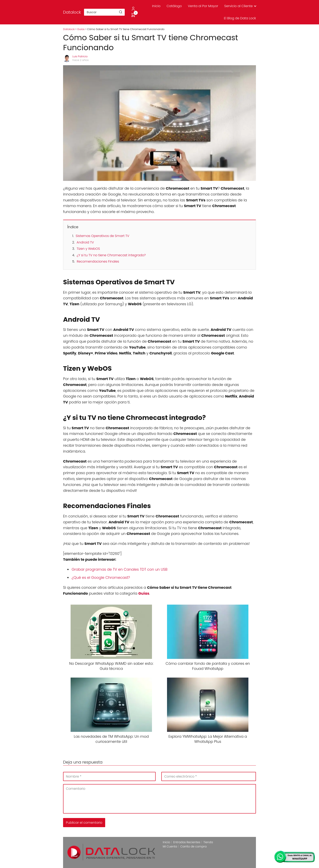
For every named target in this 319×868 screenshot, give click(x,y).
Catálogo (174, 6)
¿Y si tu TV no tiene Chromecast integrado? (111, 255)
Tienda (208, 842)
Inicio (156, 6)
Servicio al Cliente (238, 6)
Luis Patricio (80, 56)
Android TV (85, 242)
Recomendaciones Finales (98, 261)
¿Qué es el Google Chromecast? (101, 577)
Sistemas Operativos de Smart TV (102, 236)
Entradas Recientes (187, 842)
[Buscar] (121, 12)
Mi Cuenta (170, 846)
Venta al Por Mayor (203, 6)
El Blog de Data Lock (240, 18)
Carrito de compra (193, 846)
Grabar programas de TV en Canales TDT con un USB (120, 569)
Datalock (72, 12)
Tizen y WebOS (88, 249)
